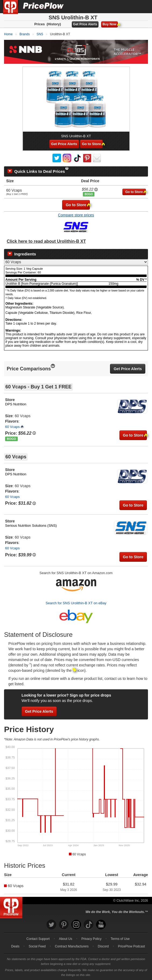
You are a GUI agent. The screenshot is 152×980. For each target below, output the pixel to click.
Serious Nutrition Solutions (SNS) (31, 526)
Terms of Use (120, 939)
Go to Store (92, 144)
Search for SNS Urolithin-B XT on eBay (76, 603)
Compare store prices (76, 215)
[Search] (130, 6)
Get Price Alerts (85, 24)
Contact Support (38, 939)
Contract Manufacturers (72, 946)
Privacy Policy (91, 939)
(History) (54, 24)
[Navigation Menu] (142, 6)
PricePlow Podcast (131, 946)
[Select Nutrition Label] (76, 262)
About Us (66, 939)
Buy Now (110, 24)
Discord (103, 946)
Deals (15, 946)
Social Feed (37, 946)
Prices (39, 24)
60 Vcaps (12, 427)
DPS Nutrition (16, 404)
